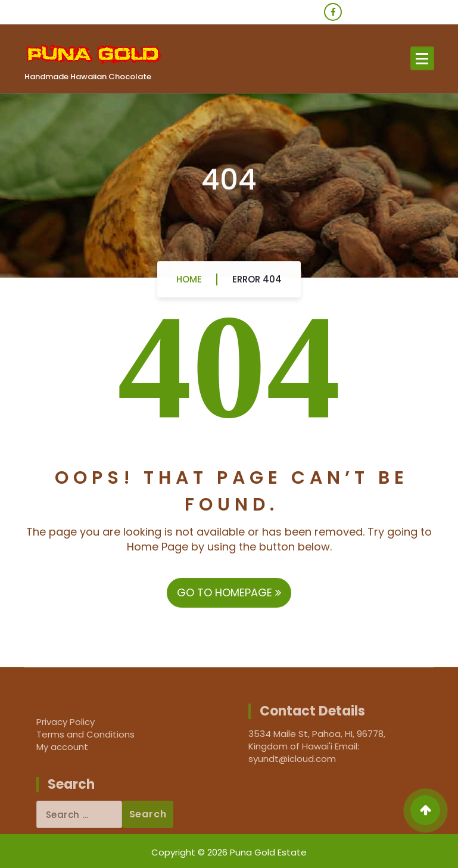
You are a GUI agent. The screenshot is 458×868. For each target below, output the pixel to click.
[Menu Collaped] (422, 58)
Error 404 (257, 283)
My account (62, 747)
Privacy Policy (66, 722)
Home (189, 283)
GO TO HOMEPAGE (229, 592)
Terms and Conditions (85, 734)
